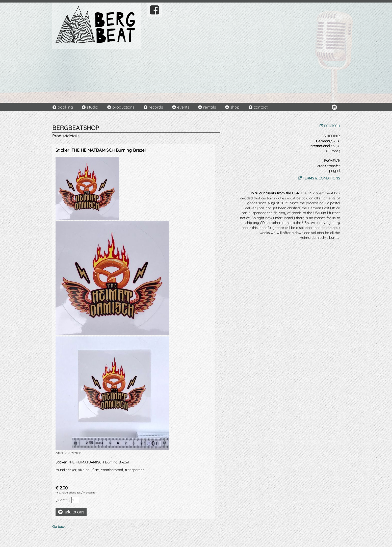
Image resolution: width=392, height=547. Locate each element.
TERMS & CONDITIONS (321, 178)
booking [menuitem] (65, 107)
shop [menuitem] (235, 107)
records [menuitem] (156, 107)
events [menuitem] (183, 107)
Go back (59, 527)
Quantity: (63, 500)
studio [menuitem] (93, 107)
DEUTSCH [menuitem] (332, 126)
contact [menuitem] (261, 107)
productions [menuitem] (123, 107)
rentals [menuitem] (210, 107)
